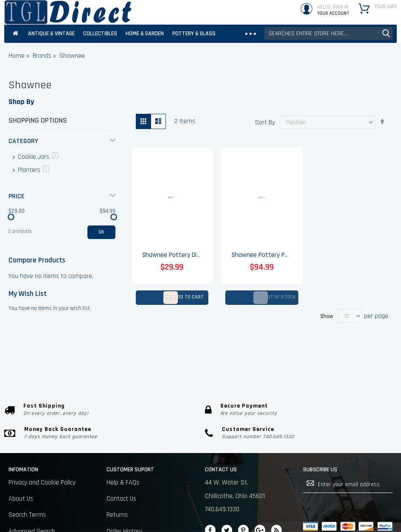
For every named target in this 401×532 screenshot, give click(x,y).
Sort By (265, 122)
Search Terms (27, 515)
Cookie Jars (37, 157)
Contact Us (121, 499)
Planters (33, 170)
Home (17, 56)
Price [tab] (17, 196)
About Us (21, 499)
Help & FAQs (123, 483)
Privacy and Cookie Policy (42, 483)
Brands (42, 56)
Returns (117, 515)
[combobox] (328, 34)
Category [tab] (23, 141)
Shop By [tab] (21, 102)
